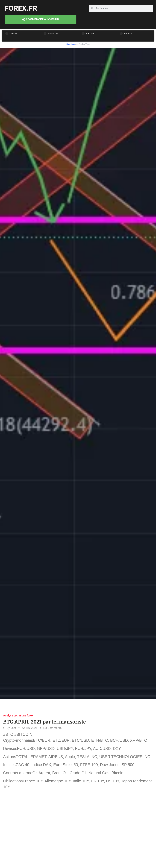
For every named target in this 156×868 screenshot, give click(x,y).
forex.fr (21, 8)
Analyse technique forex (18, 715)
